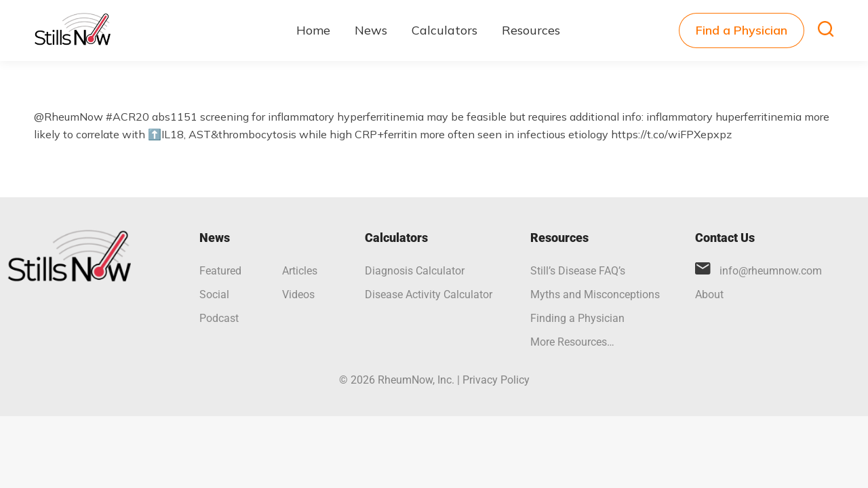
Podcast (219, 318)
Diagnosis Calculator (415, 271)
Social (214, 294)
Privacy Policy (496, 380)
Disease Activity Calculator (429, 294)
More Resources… (572, 342)
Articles (300, 271)
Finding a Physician (577, 318)
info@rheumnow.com (771, 271)
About (709, 294)
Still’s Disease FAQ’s (578, 271)
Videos (298, 294)
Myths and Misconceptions (595, 294)
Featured (220, 271)
